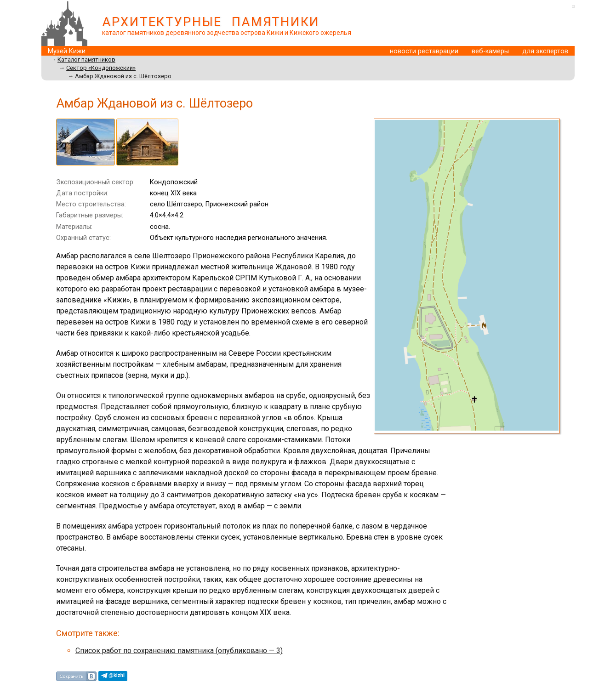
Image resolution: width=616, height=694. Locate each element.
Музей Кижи (67, 51)
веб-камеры (490, 51)
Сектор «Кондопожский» (101, 68)
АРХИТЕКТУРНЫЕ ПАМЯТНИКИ (211, 22)
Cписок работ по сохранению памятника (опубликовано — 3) (179, 651)
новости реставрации (424, 51)
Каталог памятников (86, 60)
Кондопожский (174, 182)
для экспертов (545, 51)
